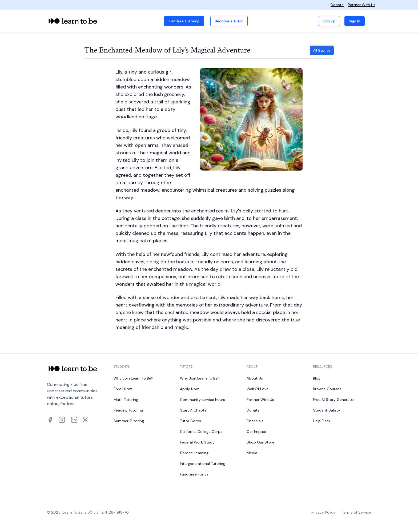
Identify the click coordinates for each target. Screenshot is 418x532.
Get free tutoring (184, 21)
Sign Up (329, 21)
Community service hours (202, 400)
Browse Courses (327, 389)
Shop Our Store (260, 442)
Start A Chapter (194, 410)
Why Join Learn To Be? (133, 378)
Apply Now (189, 389)
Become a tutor (229, 21)
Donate (337, 5)
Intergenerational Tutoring (203, 464)
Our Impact (257, 432)
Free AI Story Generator (334, 400)
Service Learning (194, 453)
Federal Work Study (197, 442)
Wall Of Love (258, 389)
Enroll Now (123, 389)
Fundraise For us (194, 474)
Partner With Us (362, 5)
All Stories (322, 50)
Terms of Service (356, 512)
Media (252, 453)
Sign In (355, 21)
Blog (317, 378)
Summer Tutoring (129, 421)
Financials (255, 421)
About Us (255, 378)
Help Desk (322, 421)
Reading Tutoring (128, 410)
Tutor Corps (190, 421)
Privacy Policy (323, 512)
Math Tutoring (126, 400)
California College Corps (201, 432)
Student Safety (327, 410)
